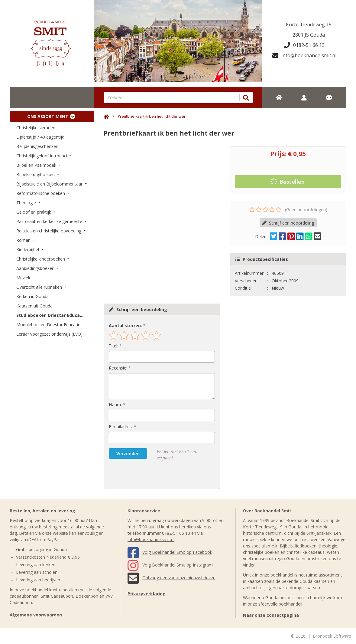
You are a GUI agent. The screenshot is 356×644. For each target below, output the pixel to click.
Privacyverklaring (147, 594)
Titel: (113, 346)
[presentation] (147, 475)
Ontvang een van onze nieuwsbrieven (172, 578)
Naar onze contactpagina (271, 615)
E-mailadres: (121, 427)
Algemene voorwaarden (36, 615)
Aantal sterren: (125, 325)
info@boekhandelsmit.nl (304, 55)
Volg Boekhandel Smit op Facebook (170, 552)
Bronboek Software (332, 636)
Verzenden (128, 453)
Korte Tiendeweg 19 (309, 25)
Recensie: (118, 368)
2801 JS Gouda (309, 35)
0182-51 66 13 (304, 45)
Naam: (115, 404)
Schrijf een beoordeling (288, 223)
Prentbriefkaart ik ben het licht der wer (152, 116)
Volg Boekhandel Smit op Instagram (170, 565)
